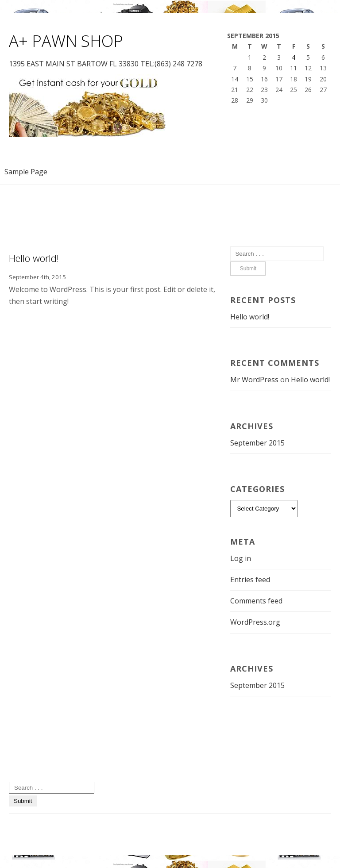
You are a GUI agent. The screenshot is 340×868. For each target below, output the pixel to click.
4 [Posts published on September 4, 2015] (294, 57)
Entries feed (250, 580)
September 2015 (257, 443)
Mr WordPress (254, 380)
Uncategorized (33, 764)
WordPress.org (255, 622)
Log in (241, 558)
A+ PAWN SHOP (66, 41)
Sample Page (26, 172)
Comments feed (256, 601)
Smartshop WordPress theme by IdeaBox (80, 832)
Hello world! (34, 258)
